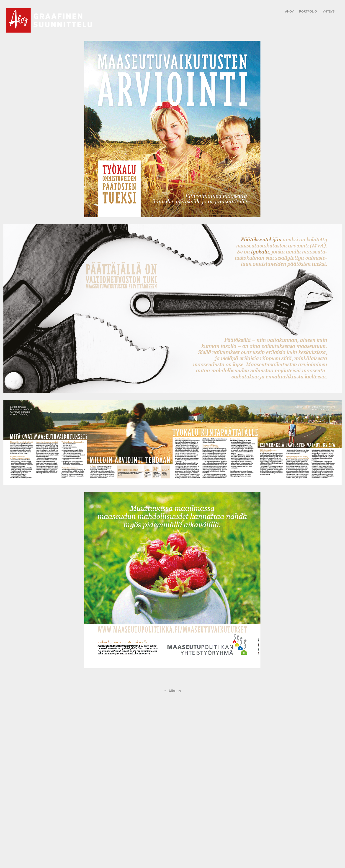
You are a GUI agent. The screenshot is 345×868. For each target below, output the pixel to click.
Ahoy (289, 11)
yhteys (329, 11)
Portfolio (308, 11)
